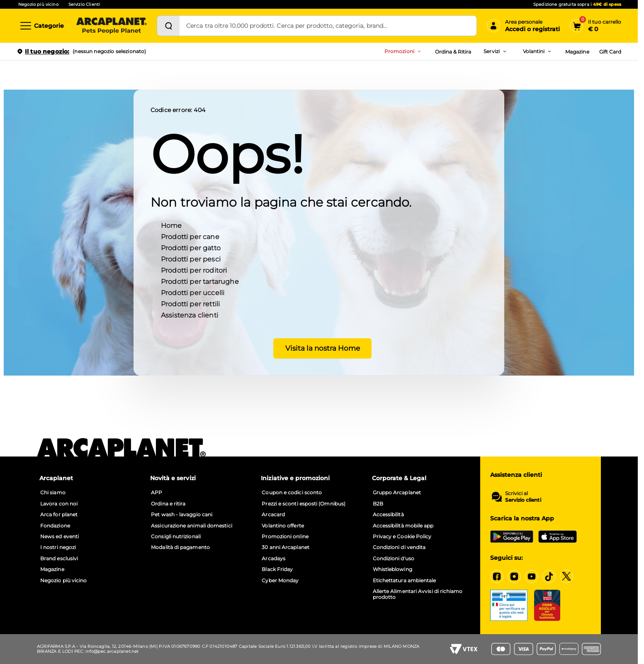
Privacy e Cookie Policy (402, 537)
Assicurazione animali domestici (191, 526)
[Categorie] (41, 26)
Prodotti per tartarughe (200, 281)
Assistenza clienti (190, 315)
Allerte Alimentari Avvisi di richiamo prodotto (418, 594)
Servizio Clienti (84, 4)
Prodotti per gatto (191, 248)
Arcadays (273, 559)
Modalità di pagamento (180, 547)
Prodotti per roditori (194, 270)
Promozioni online (285, 537)
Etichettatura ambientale (405, 581)
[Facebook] (497, 576)
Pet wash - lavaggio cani (182, 515)
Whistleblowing (392, 569)
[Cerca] (168, 26)
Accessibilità (388, 515)
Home (171, 225)
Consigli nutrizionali (176, 537)
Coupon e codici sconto (292, 493)
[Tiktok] (549, 576)
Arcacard (273, 515)
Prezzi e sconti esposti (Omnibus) (304, 504)
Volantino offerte (283, 526)
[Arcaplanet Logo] (112, 26)
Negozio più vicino (38, 4)
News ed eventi (60, 537)
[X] (566, 576)
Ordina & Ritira (453, 52)
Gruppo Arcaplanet (397, 493)
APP (157, 493)
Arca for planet (59, 515)
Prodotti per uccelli (193, 292)
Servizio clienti (523, 500)
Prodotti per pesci (191, 259)
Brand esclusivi (59, 559)
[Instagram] (514, 576)
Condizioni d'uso (394, 559)
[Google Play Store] (512, 537)
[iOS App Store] (558, 537)
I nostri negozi (58, 547)
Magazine (577, 52)
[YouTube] (532, 576)
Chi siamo (53, 493)
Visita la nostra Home (319, 348)
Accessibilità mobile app (403, 526)
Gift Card (610, 52)
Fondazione (55, 526)
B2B (378, 504)
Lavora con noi (59, 504)
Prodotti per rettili (190, 304)
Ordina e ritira (168, 504)
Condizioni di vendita (399, 547)
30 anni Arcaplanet (285, 547)
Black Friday (277, 569)
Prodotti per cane (190, 236)
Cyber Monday (280, 581)
